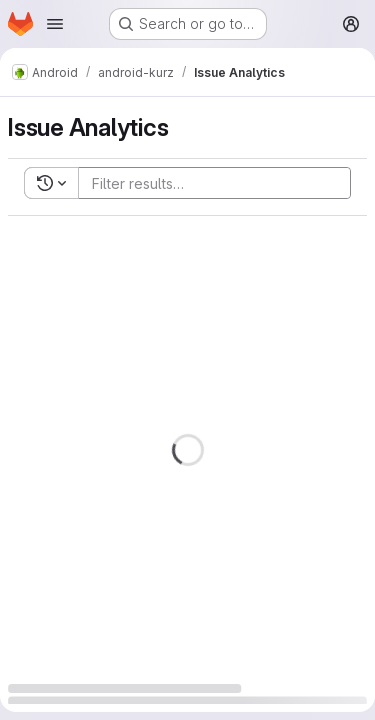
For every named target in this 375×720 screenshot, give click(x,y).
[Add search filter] (220, 183)
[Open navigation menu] (55, 24)
